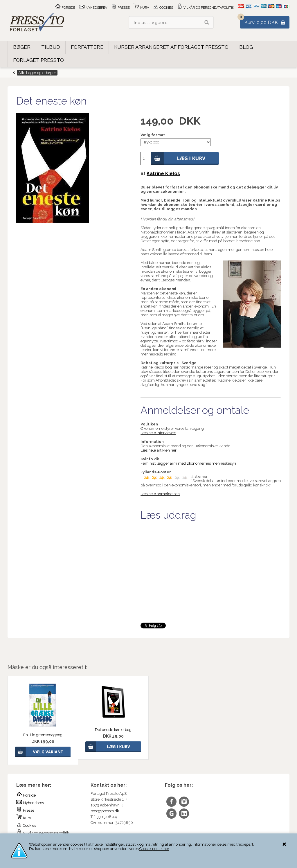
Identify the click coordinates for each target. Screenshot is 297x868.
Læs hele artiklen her (159, 450)
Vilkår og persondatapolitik (205, 8)
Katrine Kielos (163, 174)
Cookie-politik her (154, 849)
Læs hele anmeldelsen (160, 494)
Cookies (163, 8)
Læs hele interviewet (158, 433)
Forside (65, 8)
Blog (246, 47)
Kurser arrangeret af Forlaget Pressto (171, 47)
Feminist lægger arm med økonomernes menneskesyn (188, 463)
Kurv (141, 8)
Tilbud (51, 47)
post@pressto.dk (105, 811)
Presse (120, 8)
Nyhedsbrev (93, 8)
